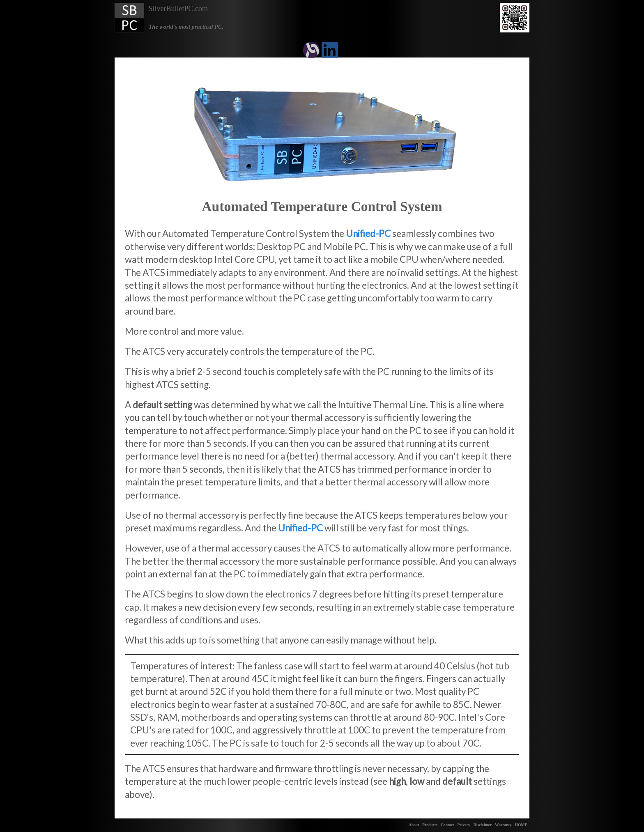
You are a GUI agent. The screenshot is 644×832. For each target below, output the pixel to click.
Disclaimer (483, 825)
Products (430, 825)
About (414, 825)
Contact (447, 825)
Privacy (463, 825)
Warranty (503, 825)
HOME (521, 825)
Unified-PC (368, 233)
